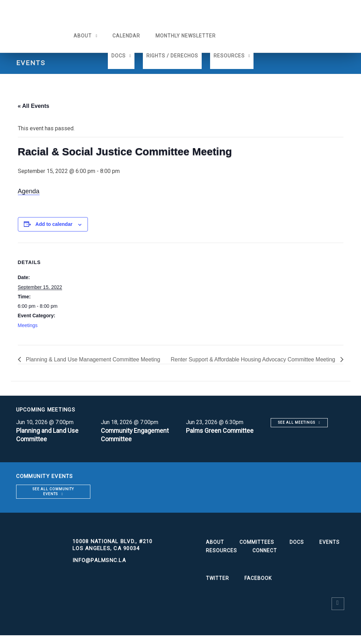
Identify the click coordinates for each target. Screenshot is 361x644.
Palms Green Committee (220, 439)
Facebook (258, 587)
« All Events (34, 106)
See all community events (53, 500)
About (81, 36)
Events (329, 551)
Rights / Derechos (172, 56)
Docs (119, 56)
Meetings (28, 325)
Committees (257, 551)
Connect (265, 559)
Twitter (217, 587)
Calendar (125, 36)
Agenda (29, 191)
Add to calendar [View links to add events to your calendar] (54, 224)
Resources (229, 56)
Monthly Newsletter (184, 36)
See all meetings (297, 431)
